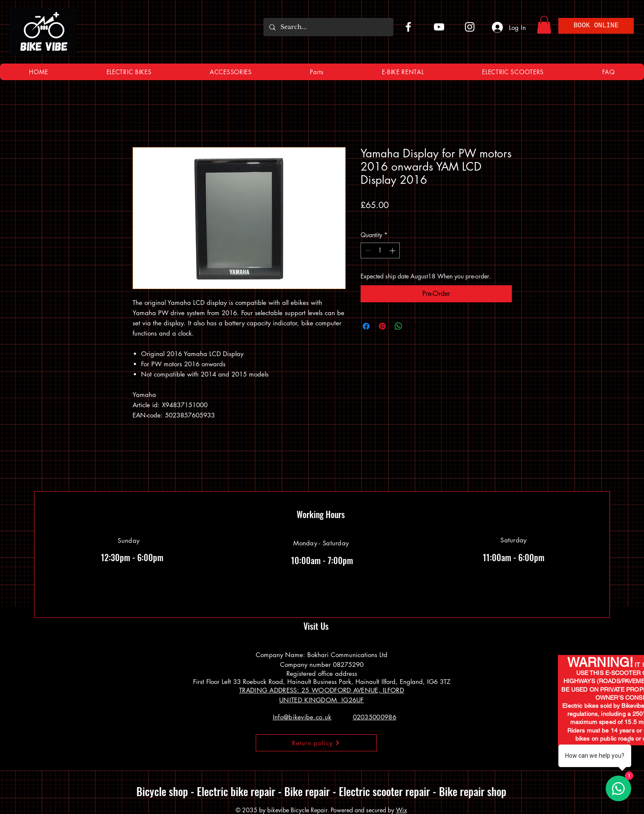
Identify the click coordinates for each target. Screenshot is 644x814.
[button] (544, 25)
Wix (401, 810)
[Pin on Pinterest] (382, 326)
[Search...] (328, 27)
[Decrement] (367, 251)
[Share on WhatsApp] (399, 326)
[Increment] (393, 251)
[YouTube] (439, 27)
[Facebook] (408, 27)
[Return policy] (316, 743)
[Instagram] (470, 27)
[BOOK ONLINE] (596, 26)
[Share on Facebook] (366, 326)
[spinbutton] (380, 251)
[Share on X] (415, 326)
